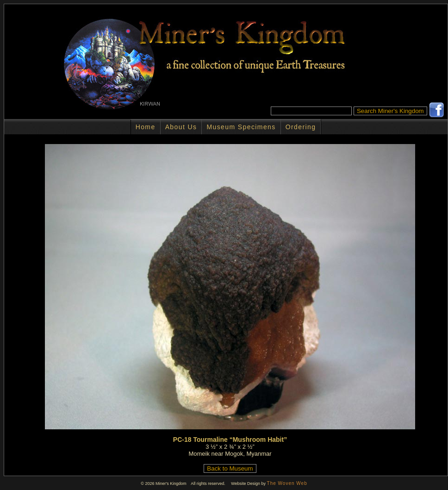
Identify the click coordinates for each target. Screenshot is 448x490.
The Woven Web (287, 483)
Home (146, 127)
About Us (181, 127)
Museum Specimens (241, 127)
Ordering (301, 127)
